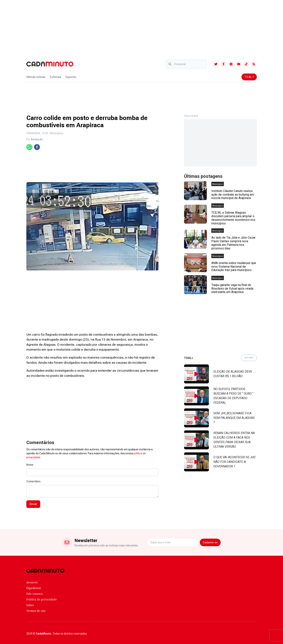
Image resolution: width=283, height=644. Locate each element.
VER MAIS (249, 358)
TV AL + (249, 77)
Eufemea (55, 77)
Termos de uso (36, 611)
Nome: (30, 465)
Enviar (33, 504)
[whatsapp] (29, 147)
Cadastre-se (210, 542)
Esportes (71, 77)
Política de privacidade (42, 599)
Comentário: (34, 481)
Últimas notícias (36, 77)
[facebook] (37, 147)
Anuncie (32, 582)
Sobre (30, 605)
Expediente (34, 588)
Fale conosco (35, 594)
